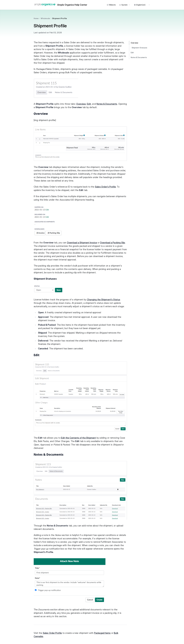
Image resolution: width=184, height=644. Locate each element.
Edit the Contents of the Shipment (79, 438)
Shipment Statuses (139, 48)
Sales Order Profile (52, 633)
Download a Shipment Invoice (82, 243)
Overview (81, 104)
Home (36, 18)
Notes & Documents (107, 104)
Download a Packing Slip (113, 243)
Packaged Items (102, 633)
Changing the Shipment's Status (104, 300)
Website (111, 5)
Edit (89, 104)
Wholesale (45, 18)
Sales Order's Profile (105, 187)
